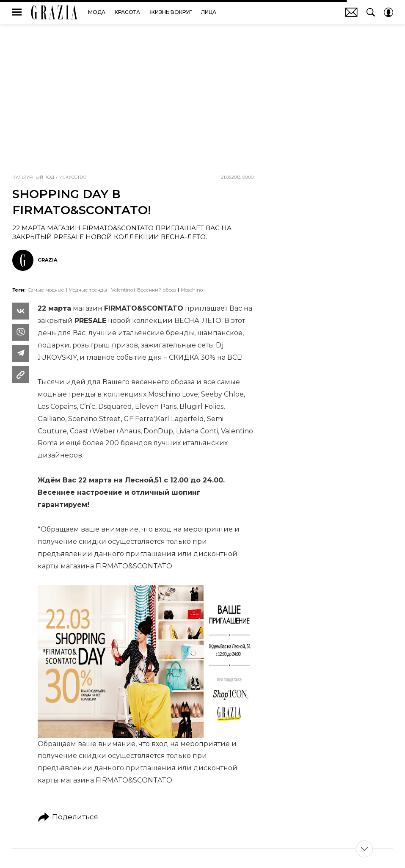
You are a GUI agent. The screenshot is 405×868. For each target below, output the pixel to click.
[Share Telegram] (21, 353)
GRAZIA (54, 12)
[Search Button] (371, 12)
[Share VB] (21, 332)
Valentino (122, 290)
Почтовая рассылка (351, 12)
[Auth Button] (388, 12)
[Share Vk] (21, 311)
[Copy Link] (21, 375)
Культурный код (33, 177)
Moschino (192, 290)
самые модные (46, 290)
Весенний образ (157, 290)
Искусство (73, 177)
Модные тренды (88, 290)
